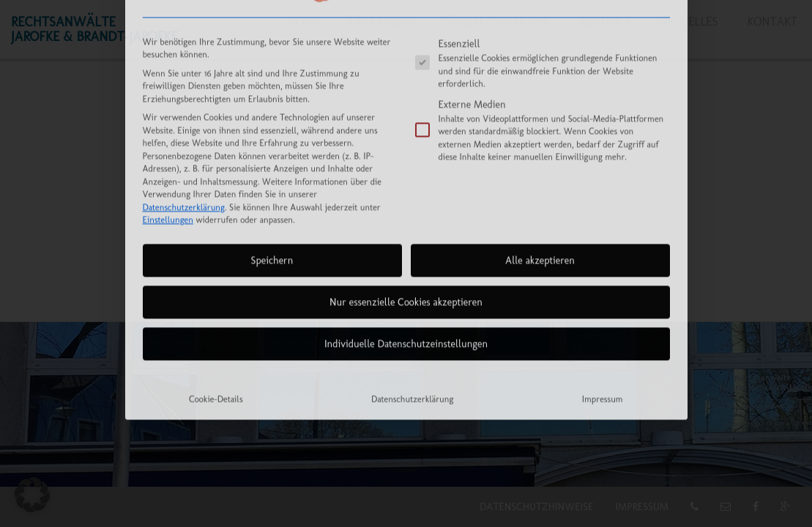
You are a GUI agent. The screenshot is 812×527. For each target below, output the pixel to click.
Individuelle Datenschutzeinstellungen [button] (406, 237)
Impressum (603, 292)
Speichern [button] (272, 153)
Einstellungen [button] (168, 112)
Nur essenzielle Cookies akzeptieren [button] (406, 195)
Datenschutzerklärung (184, 100)
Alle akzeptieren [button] (540, 153)
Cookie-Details (216, 292)
